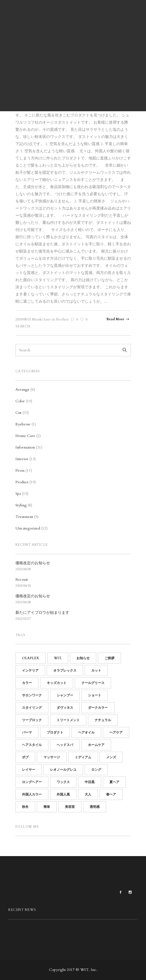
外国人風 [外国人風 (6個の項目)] (63, 794)
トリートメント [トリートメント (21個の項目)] (68, 720)
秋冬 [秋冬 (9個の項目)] (25, 807)
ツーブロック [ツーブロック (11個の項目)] (32, 720)
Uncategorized (28, 528)
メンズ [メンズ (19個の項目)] (111, 757)
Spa (18, 494)
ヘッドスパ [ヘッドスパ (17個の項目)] (65, 745)
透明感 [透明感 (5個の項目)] (95, 807)
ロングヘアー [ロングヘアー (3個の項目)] (32, 782)
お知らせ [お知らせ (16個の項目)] (83, 658)
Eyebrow (23, 424)
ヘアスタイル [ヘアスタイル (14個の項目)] (32, 745)
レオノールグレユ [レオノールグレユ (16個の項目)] (63, 770)
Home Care (25, 436)
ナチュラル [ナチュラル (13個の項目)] (103, 720)
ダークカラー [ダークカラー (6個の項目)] (98, 708)
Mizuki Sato (41, 319)
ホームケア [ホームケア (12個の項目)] (96, 745)
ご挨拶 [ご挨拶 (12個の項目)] (109, 658)
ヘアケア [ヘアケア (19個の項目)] (116, 732)
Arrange (22, 389)
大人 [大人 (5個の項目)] (88, 794)
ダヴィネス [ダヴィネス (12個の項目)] (65, 708)
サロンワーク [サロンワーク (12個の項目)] (32, 695)
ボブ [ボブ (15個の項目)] (25, 757)
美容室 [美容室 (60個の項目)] (70, 807)
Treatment (24, 517)
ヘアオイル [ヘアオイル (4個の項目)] (86, 732)
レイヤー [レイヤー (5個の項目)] (29, 770)
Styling (21, 505)
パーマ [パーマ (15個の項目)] (27, 732)
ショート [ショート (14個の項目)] (95, 695)
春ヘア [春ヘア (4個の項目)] (111, 794)
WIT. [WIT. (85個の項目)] (58, 658)
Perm (20, 470)
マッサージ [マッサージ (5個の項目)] (52, 757)
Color (20, 401)
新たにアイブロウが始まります (42, 613)
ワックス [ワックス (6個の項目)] (63, 782)
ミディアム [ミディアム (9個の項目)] (83, 757)
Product (62, 319)
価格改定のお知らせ (33, 563)
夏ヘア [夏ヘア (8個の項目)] (114, 782)
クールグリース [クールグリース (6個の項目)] (93, 683)
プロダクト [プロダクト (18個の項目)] (55, 732)
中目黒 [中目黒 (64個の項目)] (90, 782)
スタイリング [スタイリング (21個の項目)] (32, 708)
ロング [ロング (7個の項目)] (96, 770)
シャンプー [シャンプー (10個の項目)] (65, 695)
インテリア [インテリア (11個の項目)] (30, 670)
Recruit (22, 579)
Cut (18, 413)
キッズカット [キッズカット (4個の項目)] (57, 683)
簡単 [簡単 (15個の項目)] (47, 807)
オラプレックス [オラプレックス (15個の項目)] (65, 670)
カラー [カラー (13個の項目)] (27, 683)
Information (25, 447)
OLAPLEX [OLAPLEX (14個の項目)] (31, 658)
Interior (22, 459)
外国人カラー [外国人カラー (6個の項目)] (32, 794)
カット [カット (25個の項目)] (96, 670)
